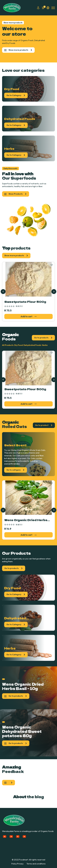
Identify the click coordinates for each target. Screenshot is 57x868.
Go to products (43, 338)
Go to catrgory (16, 470)
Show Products (16, 194)
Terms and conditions (36, 864)
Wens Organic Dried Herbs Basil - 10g (26, 520)
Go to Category (16, 95)
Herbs (45, 345)
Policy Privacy (17, 864)
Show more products (18, 50)
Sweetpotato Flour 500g (25, 302)
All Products (8, 345)
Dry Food (19, 345)
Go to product (44, 425)
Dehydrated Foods (32, 345)
